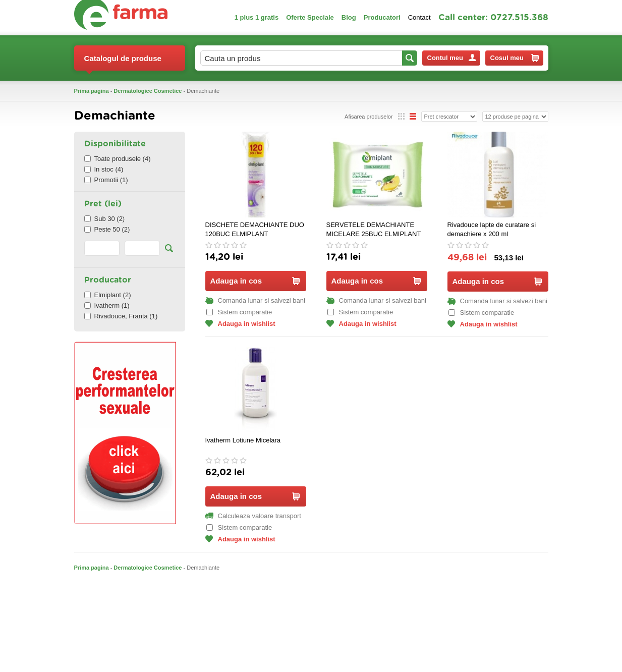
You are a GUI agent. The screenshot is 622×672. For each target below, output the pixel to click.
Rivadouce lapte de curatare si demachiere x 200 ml (492, 229)
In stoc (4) (104, 169)
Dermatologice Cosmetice (148, 91)
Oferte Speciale (310, 17)
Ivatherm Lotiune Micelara (243, 440)
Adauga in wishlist (240, 324)
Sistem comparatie (239, 312)
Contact (419, 17)
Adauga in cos (255, 281)
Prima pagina (92, 91)
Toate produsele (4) (118, 159)
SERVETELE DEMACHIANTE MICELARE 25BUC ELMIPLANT (374, 229)
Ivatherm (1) (107, 305)
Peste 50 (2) (107, 229)
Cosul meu (515, 58)
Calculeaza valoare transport (253, 516)
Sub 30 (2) (105, 219)
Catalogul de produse (123, 62)
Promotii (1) (106, 180)
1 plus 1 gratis (257, 17)
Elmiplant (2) (108, 295)
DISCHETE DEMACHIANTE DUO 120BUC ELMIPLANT (255, 229)
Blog (349, 17)
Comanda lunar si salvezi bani (255, 300)
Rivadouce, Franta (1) (121, 316)
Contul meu (452, 58)
